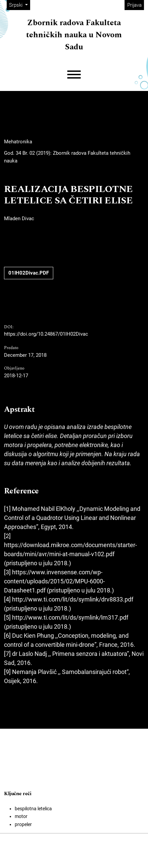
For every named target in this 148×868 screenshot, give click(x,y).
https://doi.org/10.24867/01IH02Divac (46, 334)
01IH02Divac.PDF (29, 273)
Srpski (19, 5)
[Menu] (74, 75)
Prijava (134, 5)
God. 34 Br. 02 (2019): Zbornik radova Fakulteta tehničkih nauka (67, 157)
